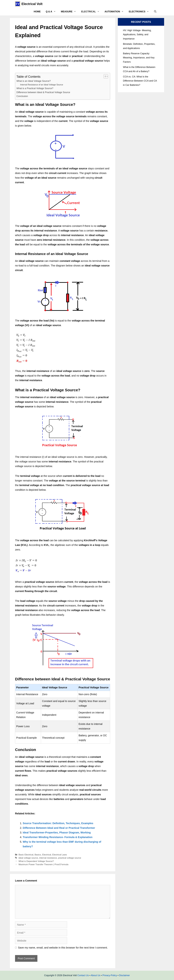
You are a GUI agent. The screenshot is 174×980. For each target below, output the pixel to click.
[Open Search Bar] (155, 12)
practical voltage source (70, 858)
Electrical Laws (60, 855)
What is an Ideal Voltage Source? (34, 81)
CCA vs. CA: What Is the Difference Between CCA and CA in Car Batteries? (140, 81)
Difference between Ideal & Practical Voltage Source (43, 92)
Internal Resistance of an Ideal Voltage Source (42, 85)
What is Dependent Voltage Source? (36, 861)
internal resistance (48, 858)
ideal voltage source (28, 858)
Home (37, 12)
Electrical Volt (32, 4)
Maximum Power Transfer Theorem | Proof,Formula (43, 864)
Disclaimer (124, 975)
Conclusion (22, 96)
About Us (95, 975)
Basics (38, 855)
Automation (115, 12)
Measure (70, 12)
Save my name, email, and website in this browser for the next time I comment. (63, 948)
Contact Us (83, 975)
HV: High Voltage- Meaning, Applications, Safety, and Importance (137, 35)
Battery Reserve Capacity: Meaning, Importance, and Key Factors (139, 58)
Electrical (92, 12)
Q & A (52, 12)
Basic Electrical (26, 855)
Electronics (140, 12)
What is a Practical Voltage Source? (35, 88)
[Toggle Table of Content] (105, 76)
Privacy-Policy (110, 975)
